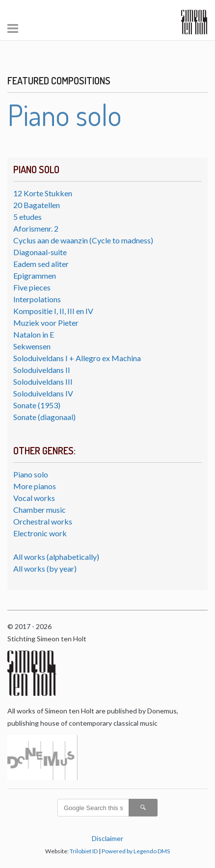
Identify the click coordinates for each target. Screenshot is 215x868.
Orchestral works (43, 521)
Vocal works (34, 498)
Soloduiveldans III (43, 381)
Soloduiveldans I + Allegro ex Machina (77, 358)
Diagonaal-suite (40, 252)
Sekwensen (32, 346)
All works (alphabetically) (56, 557)
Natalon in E (34, 334)
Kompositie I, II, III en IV (53, 311)
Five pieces (32, 287)
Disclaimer (107, 838)
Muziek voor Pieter (46, 323)
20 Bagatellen (37, 205)
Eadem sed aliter (41, 264)
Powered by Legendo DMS (136, 851)
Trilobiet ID (84, 851)
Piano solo (31, 474)
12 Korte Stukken (43, 193)
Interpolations (37, 299)
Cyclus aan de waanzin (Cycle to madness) (83, 240)
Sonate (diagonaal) (44, 417)
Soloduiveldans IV (43, 393)
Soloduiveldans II (42, 370)
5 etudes (27, 217)
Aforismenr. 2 (36, 228)
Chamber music (40, 510)
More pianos (35, 486)
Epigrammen (35, 276)
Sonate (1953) (37, 405)
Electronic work (40, 533)
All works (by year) (45, 568)
